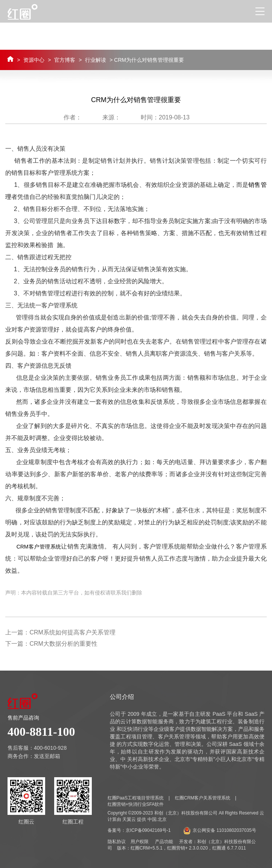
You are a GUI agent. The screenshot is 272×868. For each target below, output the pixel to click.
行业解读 (96, 60)
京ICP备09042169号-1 (148, 830)
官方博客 (65, 60)
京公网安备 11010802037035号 (220, 830)
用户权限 (140, 842)
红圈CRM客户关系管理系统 (203, 798)
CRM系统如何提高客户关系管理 (72, 632)
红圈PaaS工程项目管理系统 (136, 798)
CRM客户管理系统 (39, 547)
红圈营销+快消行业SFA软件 (136, 804)
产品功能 (164, 842)
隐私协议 (117, 842)
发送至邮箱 (47, 756)
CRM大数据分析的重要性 (63, 644)
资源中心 (34, 60)
